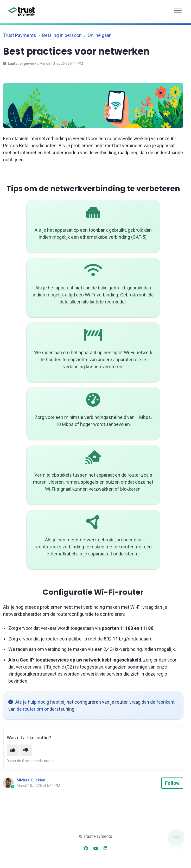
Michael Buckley (31, 780)
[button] (178, 9)
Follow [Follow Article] (172, 783)
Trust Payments (20, 35)
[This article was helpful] (13, 750)
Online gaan (100, 35)
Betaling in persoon (62, 35)
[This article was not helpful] (26, 750)
